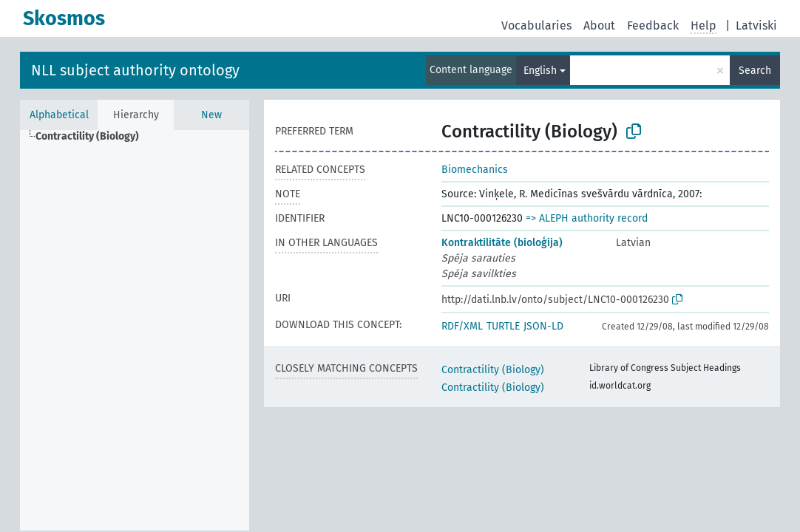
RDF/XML (462, 326)
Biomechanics (475, 170)
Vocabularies (536, 25)
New (211, 115)
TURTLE (503, 326)
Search (755, 71)
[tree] (135, 330)
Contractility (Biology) (493, 370)
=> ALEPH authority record (587, 218)
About (599, 25)
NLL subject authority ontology (135, 70)
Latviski (756, 25)
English (540, 71)
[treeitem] (94, 137)
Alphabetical (59, 115)
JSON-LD (543, 326)
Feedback (653, 25)
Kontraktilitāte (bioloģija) (502, 243)
